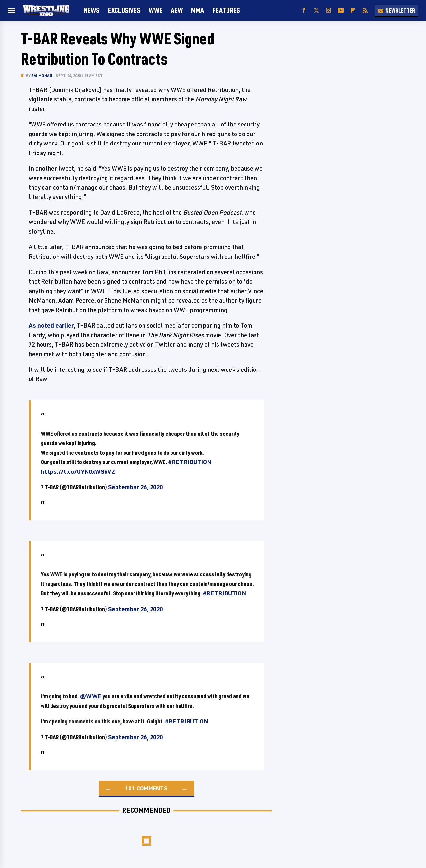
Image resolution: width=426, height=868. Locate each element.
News (92, 10)
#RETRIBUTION (190, 462)
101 (130, 788)
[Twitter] (316, 10)
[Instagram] (329, 10)
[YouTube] (341, 10)
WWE (156, 10)
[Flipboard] (353, 10)
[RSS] (365, 10)
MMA (198, 10)
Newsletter (396, 10)
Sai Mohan (42, 75)
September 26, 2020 (135, 487)
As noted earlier (51, 325)
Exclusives (124, 10)
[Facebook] (304, 10)
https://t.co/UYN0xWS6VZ (78, 471)
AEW (177, 10)
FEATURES (226, 10)
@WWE (91, 696)
